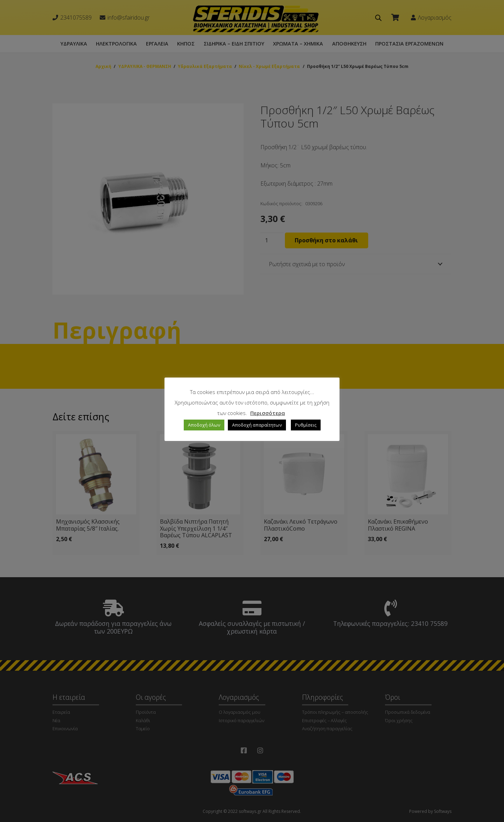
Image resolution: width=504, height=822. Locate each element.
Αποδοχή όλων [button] (204, 425)
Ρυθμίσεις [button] (306, 425)
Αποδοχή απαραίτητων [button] (257, 425)
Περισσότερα (268, 413)
